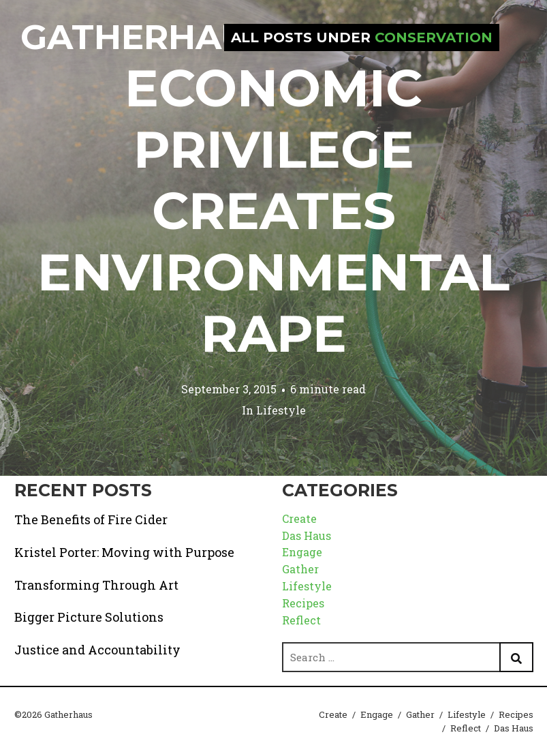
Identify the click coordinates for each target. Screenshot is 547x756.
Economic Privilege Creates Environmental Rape (273, 211)
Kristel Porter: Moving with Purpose (124, 552)
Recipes (303, 603)
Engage (302, 552)
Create (299, 518)
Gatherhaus (145, 37)
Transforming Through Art (96, 585)
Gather (300, 569)
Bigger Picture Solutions (89, 617)
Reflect (301, 620)
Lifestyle (281, 410)
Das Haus (307, 535)
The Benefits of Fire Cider (91, 519)
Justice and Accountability (97, 650)
